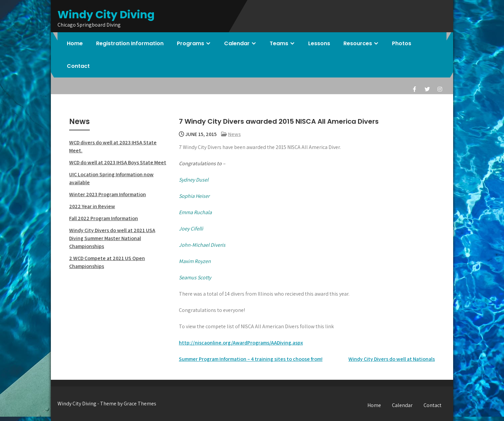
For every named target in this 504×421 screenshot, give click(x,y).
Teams (279, 43)
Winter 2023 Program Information (108, 194)
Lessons (319, 43)
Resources (358, 43)
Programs (190, 43)
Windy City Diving (106, 14)
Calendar (237, 43)
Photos (402, 43)
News (234, 134)
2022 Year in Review (92, 206)
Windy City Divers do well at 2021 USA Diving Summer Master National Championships (112, 238)
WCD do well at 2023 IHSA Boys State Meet (118, 162)
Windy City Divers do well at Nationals (392, 359)
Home (75, 43)
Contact (78, 66)
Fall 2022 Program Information (104, 218)
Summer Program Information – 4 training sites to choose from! (251, 359)
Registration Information (130, 43)
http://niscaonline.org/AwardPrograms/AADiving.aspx (241, 343)
